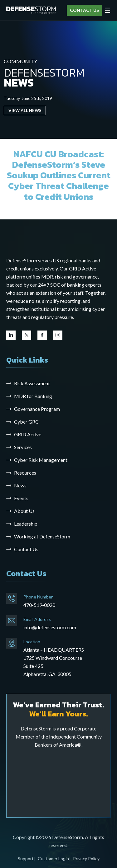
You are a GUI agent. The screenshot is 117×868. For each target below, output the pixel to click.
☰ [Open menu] (108, 10)
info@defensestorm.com (50, 627)
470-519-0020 (39, 605)
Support (26, 859)
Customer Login (53, 859)
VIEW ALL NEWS (25, 110)
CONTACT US (84, 10)
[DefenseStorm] (31, 10)
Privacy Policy (86, 859)
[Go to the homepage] (47, 241)
